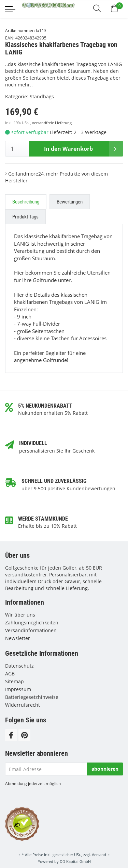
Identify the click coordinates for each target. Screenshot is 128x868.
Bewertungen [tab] (70, 202)
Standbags (42, 96)
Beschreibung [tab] (26, 202)
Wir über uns (20, 615)
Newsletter (18, 638)
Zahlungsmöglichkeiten (32, 623)
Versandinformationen (31, 630)
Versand (99, 855)
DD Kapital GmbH (75, 861)
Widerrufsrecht (23, 705)
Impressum (18, 689)
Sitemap (15, 681)
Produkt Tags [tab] (25, 217)
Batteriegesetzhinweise (32, 697)
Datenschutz (19, 666)
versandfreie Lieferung (52, 123)
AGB (10, 674)
